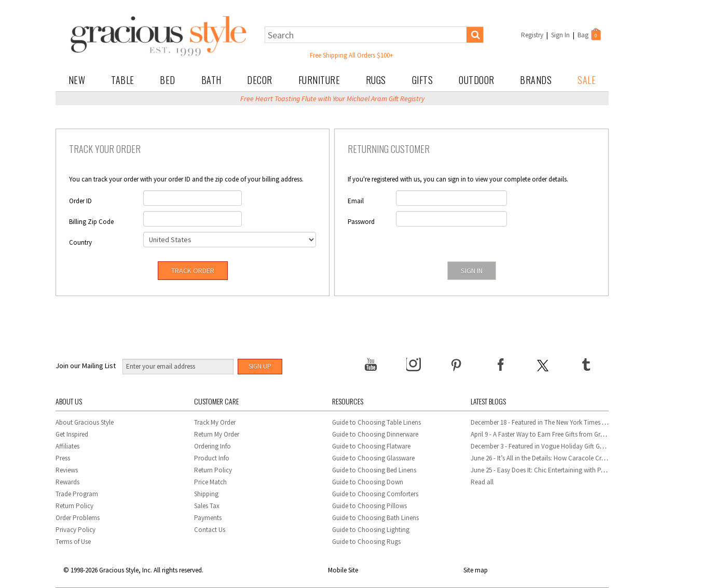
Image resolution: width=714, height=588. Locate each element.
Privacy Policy (75, 530)
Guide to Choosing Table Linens (376, 422)
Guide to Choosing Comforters (375, 494)
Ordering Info (212, 446)
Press (63, 458)
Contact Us (210, 530)
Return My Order (217, 434)
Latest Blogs (488, 401)
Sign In (560, 35)
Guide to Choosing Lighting (372, 530)
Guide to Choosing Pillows (370, 506)
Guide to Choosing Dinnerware (375, 434)
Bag (590, 34)
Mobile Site (343, 570)
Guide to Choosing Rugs (366, 542)
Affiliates (67, 446)
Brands (536, 80)
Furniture (319, 80)
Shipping (206, 494)
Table (123, 80)
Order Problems (78, 518)
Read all (482, 482)
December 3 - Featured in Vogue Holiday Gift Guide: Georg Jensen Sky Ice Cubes (581, 446)
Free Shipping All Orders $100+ (352, 55)
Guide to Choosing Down (368, 482)
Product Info (212, 458)
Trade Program (77, 494)
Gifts (423, 80)
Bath (211, 80)
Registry (532, 35)
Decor (260, 80)
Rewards (67, 482)
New (77, 80)
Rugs (376, 80)
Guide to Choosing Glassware (373, 458)
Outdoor (477, 80)
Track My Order (215, 422)
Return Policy (74, 506)
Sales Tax (207, 506)
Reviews (67, 470)
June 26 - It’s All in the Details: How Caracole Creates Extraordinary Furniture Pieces (586, 458)
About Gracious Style (85, 422)
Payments (208, 518)
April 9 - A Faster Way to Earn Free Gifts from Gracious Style (552, 434)
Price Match (210, 482)
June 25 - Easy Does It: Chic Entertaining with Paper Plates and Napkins (569, 470)
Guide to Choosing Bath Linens (375, 518)
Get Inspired (72, 434)
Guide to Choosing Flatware (371, 446)
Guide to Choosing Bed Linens (374, 470)
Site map (476, 570)
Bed (168, 80)
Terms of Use (73, 542)
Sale (587, 80)
